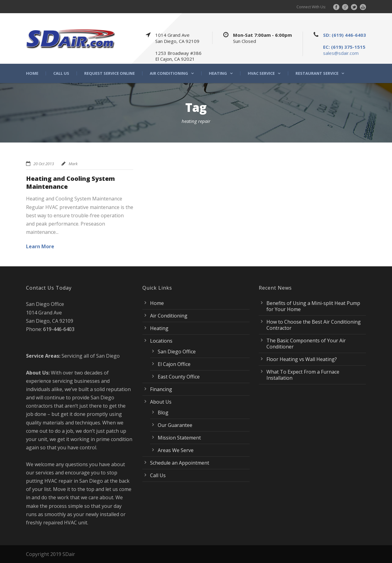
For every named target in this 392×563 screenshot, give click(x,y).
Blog (163, 413)
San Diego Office (177, 352)
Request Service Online (109, 73)
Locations (161, 341)
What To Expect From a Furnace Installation (303, 375)
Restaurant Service (317, 73)
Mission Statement (179, 438)
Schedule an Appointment (180, 463)
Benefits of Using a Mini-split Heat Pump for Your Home (313, 306)
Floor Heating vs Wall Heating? (302, 359)
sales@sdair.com (341, 53)
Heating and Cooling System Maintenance (70, 183)
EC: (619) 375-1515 (344, 47)
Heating (218, 73)
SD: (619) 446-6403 (345, 35)
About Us (161, 402)
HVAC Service (261, 73)
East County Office (179, 377)
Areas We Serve (176, 450)
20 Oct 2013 (44, 164)
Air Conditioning (169, 73)
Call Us (61, 73)
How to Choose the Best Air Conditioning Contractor (314, 325)
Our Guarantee (175, 425)
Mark (73, 164)
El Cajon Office (174, 364)
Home (32, 73)
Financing (161, 389)
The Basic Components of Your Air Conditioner (306, 344)
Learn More (40, 246)
